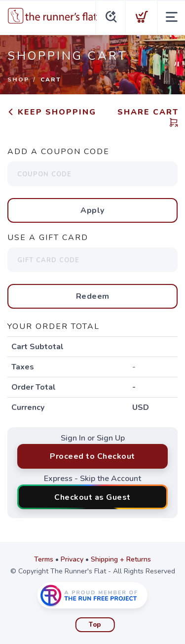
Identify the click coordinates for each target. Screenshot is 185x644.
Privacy (72, 559)
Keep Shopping (52, 112)
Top (95, 625)
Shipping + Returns (121, 559)
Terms (44, 559)
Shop (18, 80)
